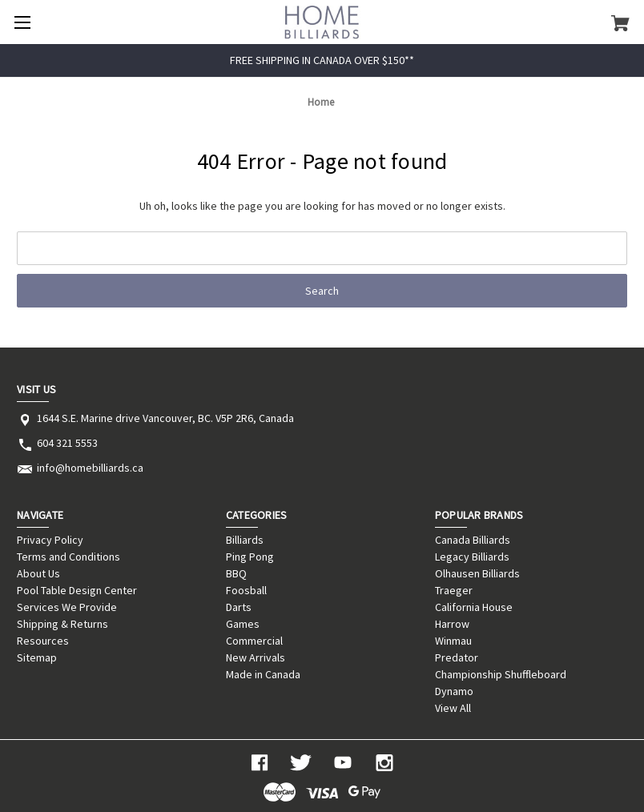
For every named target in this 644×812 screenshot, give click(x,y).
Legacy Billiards (472, 557)
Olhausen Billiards (477, 573)
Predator (457, 657)
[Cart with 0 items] (620, 22)
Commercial (254, 641)
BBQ (236, 573)
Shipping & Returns (62, 624)
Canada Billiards (473, 540)
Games (243, 624)
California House (474, 607)
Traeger (454, 590)
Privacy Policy (50, 540)
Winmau (453, 641)
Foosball (246, 590)
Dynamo (454, 691)
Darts (239, 607)
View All (453, 708)
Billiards (245, 540)
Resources (43, 641)
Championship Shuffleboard (501, 674)
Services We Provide (67, 607)
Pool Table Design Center (77, 590)
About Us (38, 573)
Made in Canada (263, 674)
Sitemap (37, 657)
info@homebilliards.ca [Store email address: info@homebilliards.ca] (90, 468)
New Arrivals (256, 657)
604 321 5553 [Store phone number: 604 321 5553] (67, 443)
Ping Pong (250, 557)
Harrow (452, 624)
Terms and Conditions (68, 557)
